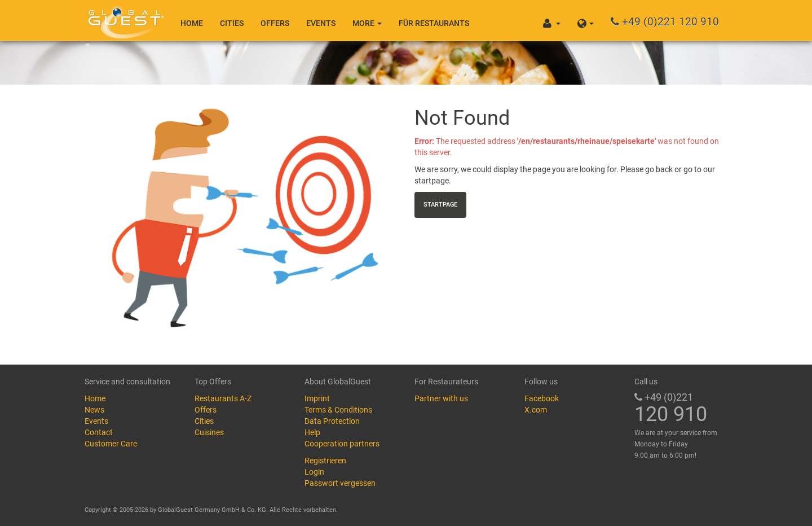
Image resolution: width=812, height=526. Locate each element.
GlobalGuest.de (124, 20)
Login (314, 472)
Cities (232, 23)
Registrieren (325, 461)
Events (321, 23)
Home (192, 23)
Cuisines (209, 432)
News (94, 410)
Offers (275, 23)
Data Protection (332, 421)
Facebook (542, 398)
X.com (536, 410)
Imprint (317, 398)
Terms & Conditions (338, 410)
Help (312, 432)
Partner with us (441, 398)
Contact (99, 432)
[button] (586, 20)
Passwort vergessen (340, 483)
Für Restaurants (434, 23)
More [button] (367, 23)
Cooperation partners (342, 444)
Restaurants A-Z (223, 398)
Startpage (440, 205)
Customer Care (111, 444)
